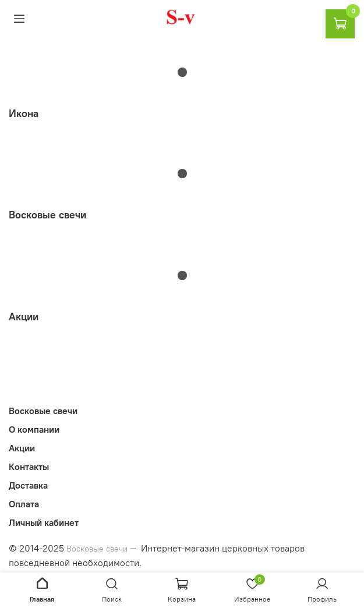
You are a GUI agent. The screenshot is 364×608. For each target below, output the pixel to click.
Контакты (29, 466)
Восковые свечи (43, 411)
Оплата (24, 504)
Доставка (28, 485)
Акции (22, 448)
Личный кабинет (44, 522)
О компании (34, 429)
